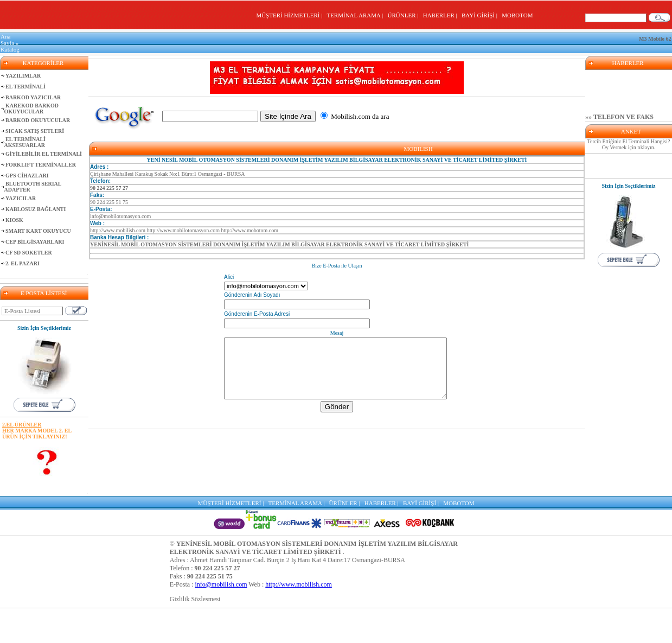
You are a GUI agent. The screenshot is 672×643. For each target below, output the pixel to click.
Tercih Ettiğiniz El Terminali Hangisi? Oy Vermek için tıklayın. (629, 144)
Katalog (10, 49)
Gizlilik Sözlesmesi (195, 599)
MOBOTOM (517, 15)
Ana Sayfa (7, 40)
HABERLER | (442, 15)
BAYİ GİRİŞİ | (481, 15)
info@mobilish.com (221, 584)
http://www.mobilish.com (299, 584)
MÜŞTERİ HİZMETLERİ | (290, 15)
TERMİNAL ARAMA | (356, 15)
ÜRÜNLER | (405, 15)
